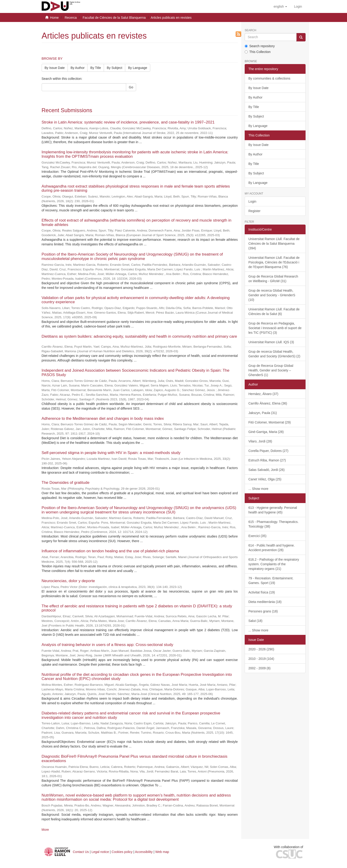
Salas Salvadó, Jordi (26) (266, 470)
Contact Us (81, 852)
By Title (96, 68)
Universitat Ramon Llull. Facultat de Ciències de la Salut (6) (274, 312)
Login (252, 201)
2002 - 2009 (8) (259, 668)
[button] (280, 6)
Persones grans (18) (263, 611)
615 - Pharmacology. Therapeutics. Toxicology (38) (274, 524)
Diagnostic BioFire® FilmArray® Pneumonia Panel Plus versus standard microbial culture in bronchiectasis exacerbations (135, 759)
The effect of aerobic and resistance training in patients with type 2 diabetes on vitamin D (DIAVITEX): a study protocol (137, 608)
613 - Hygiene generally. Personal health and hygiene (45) (273, 510)
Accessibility (144, 852)
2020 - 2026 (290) (261, 649)
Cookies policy (122, 852)
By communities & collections (269, 78)
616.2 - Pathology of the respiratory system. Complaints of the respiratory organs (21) (274, 564)
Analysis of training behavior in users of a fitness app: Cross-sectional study (108, 645)
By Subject (114, 68)
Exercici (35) (257, 536)
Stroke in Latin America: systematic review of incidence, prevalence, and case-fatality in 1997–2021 (128, 122)
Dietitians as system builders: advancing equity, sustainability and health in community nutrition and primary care (139, 336)
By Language (138, 68)
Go (131, 87)
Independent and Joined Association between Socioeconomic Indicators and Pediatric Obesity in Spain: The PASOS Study (136, 373)
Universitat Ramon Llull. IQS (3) (271, 342)
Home (54, 18)
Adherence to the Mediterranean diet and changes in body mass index (103, 419)
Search (250, 30)
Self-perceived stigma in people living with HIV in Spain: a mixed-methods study (111, 453)
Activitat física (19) (262, 592)
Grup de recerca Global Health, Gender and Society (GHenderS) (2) (274, 354)
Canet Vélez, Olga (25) (265, 479)
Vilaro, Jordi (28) (260, 441)
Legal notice (100, 852)
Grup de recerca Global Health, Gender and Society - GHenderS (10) (272, 295)
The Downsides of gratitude (66, 483)
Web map (162, 852)
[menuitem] (298, 6)
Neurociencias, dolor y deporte (68, 581)
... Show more (258, 489)
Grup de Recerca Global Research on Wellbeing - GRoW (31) (273, 279)
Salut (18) (255, 621)
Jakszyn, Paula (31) (263, 413)
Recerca (71, 18)
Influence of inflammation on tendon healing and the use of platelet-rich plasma (110, 551)
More (45, 830)
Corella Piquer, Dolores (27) (268, 451)
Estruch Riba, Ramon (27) (267, 460)
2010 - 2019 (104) (261, 659)
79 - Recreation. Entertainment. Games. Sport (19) (271, 581)
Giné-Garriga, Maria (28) (266, 432)
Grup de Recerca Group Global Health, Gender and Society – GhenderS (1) (271, 370)
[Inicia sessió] (298, 6)
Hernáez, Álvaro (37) (263, 394)
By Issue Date (55, 68)
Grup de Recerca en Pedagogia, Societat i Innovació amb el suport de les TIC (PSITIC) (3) (275, 328)
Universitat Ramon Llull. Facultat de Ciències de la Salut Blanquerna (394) (274, 244)
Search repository (260, 46)
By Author (78, 68)
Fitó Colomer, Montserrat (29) (270, 422)
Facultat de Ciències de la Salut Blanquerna (114, 18)
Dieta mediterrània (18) (265, 602)
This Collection (258, 52)
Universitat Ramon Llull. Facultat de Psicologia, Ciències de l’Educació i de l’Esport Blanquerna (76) (274, 262)
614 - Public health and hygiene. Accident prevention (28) (272, 548)
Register (254, 211)
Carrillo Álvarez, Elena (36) (268, 403)
